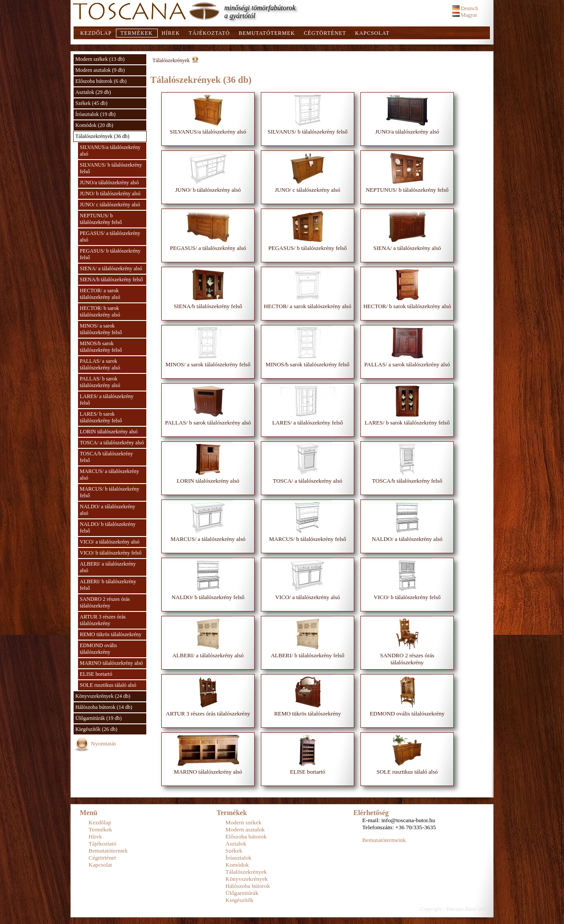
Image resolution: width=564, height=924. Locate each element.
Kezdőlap (96, 33)
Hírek (171, 33)
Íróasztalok (239, 858)
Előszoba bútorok (246, 836)
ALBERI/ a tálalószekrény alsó (108, 567)
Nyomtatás (104, 743)
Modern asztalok (245, 829)
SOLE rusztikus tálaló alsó (108, 685)
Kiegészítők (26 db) (96, 729)
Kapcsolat (372, 33)
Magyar (465, 15)
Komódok (237, 865)
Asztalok (236, 844)
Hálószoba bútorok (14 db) (104, 707)
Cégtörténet (325, 33)
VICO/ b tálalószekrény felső (111, 553)
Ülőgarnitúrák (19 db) (98, 718)
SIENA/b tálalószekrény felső (111, 279)
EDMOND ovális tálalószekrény (98, 649)
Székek (234, 851)
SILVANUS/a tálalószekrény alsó (110, 151)
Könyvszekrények (247, 879)
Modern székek (244, 822)
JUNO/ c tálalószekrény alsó (110, 205)
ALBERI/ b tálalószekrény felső (108, 585)
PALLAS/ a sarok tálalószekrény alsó (100, 364)
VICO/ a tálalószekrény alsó (110, 542)
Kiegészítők (240, 900)
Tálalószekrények (171, 60)
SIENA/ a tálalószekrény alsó (111, 268)
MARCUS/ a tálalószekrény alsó (109, 475)
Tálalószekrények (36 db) (102, 136)
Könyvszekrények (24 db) (103, 696)
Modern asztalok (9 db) (100, 70)
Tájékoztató (209, 33)
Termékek (136, 33)
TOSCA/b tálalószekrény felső (106, 457)
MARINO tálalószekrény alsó (111, 663)
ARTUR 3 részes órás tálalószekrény (103, 620)
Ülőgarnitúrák (242, 893)
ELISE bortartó (96, 674)
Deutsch (465, 8)
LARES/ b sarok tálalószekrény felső (101, 417)
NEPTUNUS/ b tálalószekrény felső (101, 219)
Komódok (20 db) (94, 125)
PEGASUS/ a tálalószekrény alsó (110, 237)
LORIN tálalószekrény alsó (109, 432)
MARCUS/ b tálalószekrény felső (109, 492)
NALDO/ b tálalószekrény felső (108, 527)
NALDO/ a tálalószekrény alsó (108, 510)
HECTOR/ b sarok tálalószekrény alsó (100, 311)
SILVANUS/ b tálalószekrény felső (111, 168)
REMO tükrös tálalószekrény (111, 634)
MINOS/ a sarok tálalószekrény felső (101, 329)
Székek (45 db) (91, 103)
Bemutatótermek (267, 33)
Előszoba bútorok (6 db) (101, 81)
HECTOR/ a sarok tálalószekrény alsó (100, 294)
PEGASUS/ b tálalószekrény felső (110, 254)
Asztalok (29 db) (93, 92)
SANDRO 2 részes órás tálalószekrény (105, 602)
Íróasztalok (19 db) (95, 114)
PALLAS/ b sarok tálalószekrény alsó (100, 382)
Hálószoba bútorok (248, 886)
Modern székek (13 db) (100, 59)
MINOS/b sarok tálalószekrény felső (101, 347)
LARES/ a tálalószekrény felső (107, 400)
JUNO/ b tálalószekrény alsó (110, 194)
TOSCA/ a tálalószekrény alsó (112, 443)
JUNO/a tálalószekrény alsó (109, 183)
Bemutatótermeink (384, 840)
